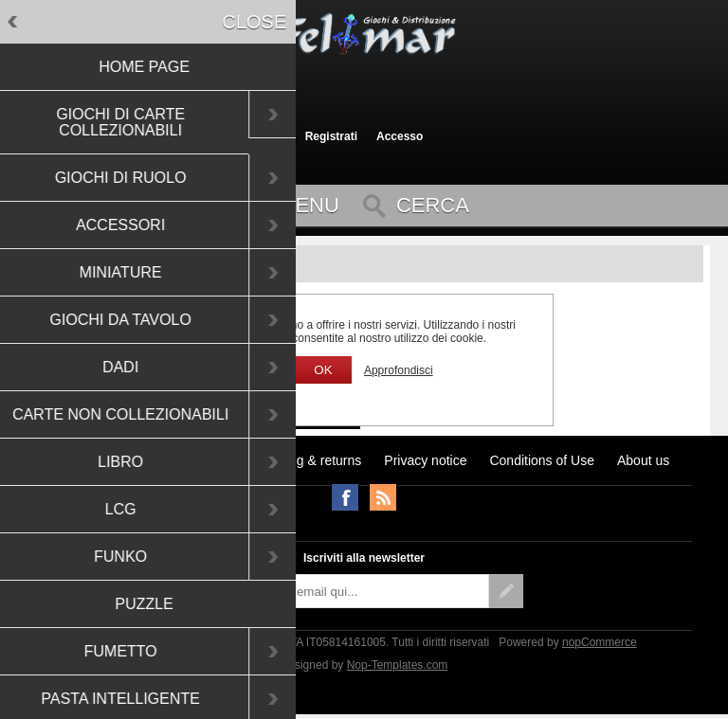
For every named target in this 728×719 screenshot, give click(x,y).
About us (643, 460)
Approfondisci (399, 370)
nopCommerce (600, 642)
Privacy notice (425, 460)
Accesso (400, 136)
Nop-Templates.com (398, 665)
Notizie (209, 460)
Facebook (345, 497)
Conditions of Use (542, 460)
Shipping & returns (307, 460)
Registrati (331, 136)
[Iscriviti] (347, 591)
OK (323, 370)
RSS (383, 497)
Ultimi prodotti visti (113, 460)
